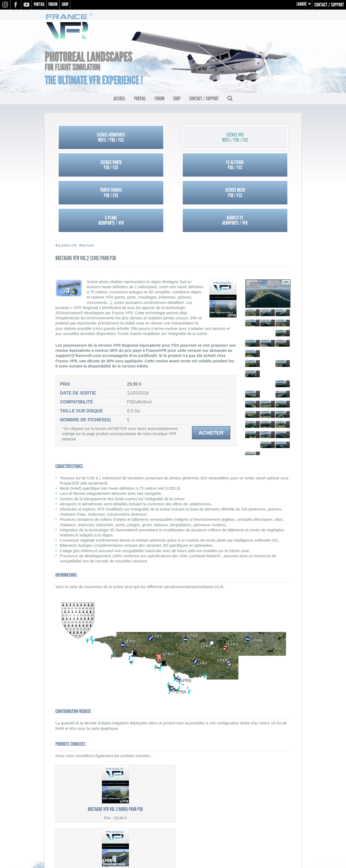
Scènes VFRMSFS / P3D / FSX (144, 139)
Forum (55, 5)
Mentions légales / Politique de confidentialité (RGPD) (253, 808)
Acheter (211, 379)
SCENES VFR (67, 192)
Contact (290, 820)
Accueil (119, 100)
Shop (69, 5)
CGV (293, 814)
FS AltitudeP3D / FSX (261, 139)
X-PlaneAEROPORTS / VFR (202, 167)
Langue (301, 5)
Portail (40, 5)
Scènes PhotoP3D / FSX (202, 139)
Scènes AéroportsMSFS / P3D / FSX (85, 139)
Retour (88, 192)
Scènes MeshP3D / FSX (144, 167)
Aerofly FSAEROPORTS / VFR (261, 167)
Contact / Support (329, 5)
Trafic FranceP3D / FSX (85, 167)
